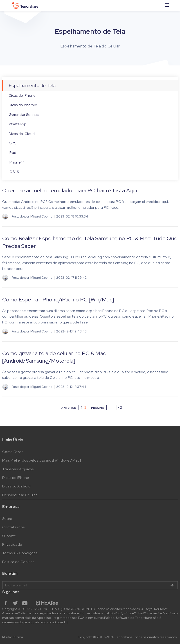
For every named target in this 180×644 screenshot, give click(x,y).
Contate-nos (13, 527)
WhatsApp (18, 124)
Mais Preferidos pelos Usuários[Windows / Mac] (42, 460)
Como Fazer (12, 452)
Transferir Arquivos (18, 469)
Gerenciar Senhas (24, 115)
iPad (12, 153)
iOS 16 (14, 172)
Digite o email (90, 585)
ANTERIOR (69, 408)
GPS (12, 143)
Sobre (7, 519)
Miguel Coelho (41, 216)
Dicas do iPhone (22, 95)
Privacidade (12, 544)
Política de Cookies (18, 562)
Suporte (9, 536)
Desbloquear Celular (20, 495)
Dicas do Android (23, 105)
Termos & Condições (20, 553)
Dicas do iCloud (22, 134)
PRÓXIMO (98, 408)
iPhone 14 (17, 162)
